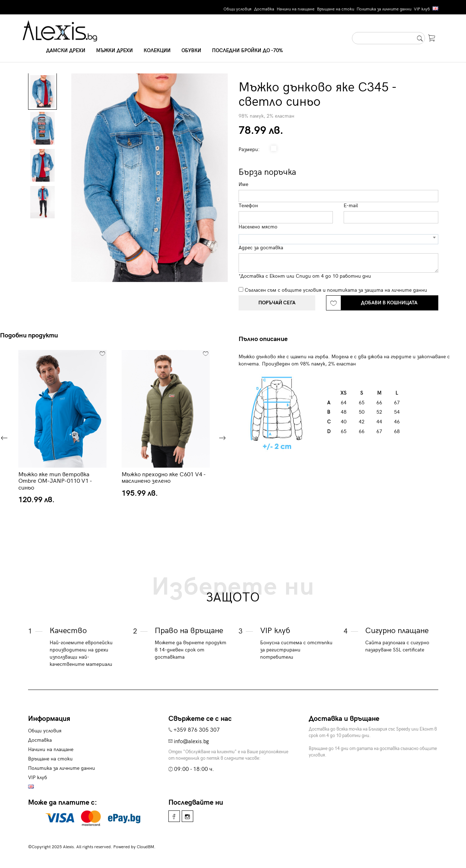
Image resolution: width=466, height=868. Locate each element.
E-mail (351, 206)
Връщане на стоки (336, 9)
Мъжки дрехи (114, 51)
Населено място (258, 227)
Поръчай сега (277, 303)
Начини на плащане (296, 9)
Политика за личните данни (384, 9)
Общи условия (237, 9)
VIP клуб (422, 9)
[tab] (266, 339)
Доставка (264, 9)
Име (243, 184)
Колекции (157, 51)
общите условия (302, 290)
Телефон (248, 206)
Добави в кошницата (389, 303)
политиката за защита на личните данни (377, 290)
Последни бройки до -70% (247, 51)
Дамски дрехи (66, 51)
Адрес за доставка (261, 248)
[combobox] (338, 239)
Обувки (191, 51)
